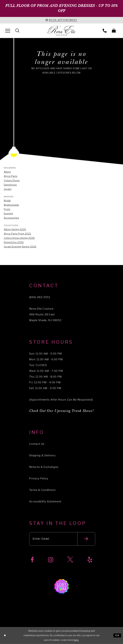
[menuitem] (8, 31)
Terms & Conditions (42, 490)
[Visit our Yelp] (90, 560)
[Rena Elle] (62, 31)
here (76, 640)
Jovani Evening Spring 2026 (20, 247)
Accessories (11, 218)
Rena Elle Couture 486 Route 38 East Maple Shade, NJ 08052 (45, 314)
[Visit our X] (70, 560)
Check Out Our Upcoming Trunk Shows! (61, 411)
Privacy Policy (39, 478)
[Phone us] (105, 31)
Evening (8, 213)
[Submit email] (86, 539)
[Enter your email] (62, 539)
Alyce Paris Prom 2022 (17, 234)
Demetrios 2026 (14, 242)
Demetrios (10, 185)
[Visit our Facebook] (32, 560)
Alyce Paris (11, 176)
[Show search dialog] (17, 31)
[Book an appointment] (61, 20)
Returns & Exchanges (44, 467)
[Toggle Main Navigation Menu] (8, 31)
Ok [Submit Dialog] (117, 635)
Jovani (8, 189)
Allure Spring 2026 (15, 229)
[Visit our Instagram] (51, 560)
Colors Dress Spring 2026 (19, 238)
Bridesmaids (11, 205)
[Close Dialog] (5, 635)
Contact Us (37, 444)
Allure (7, 172)
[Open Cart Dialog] (114, 31)
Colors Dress (12, 180)
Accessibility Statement (45, 502)
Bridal (7, 201)
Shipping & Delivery (42, 455)
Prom (7, 209)
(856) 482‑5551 (40, 297)
